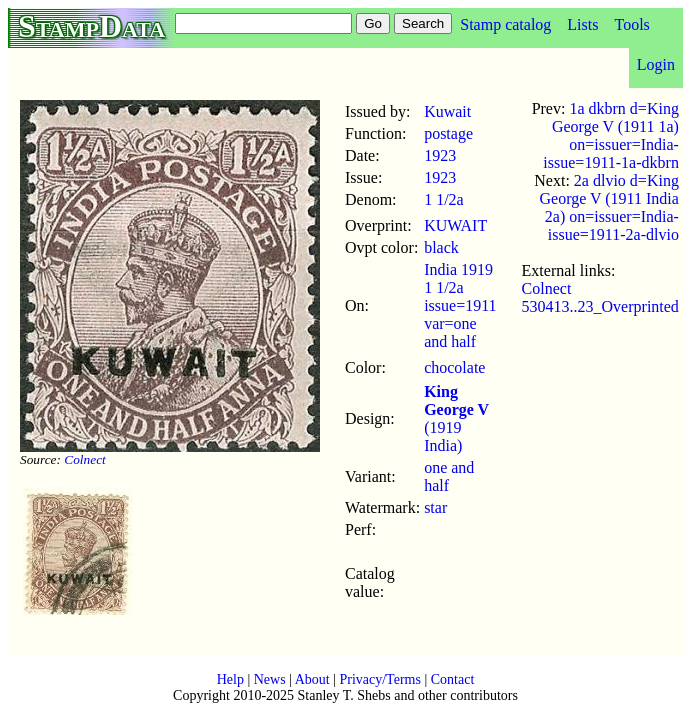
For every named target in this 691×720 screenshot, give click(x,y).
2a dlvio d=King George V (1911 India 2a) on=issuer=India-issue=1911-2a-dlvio (608, 207)
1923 (440, 155)
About (312, 679)
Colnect (84, 459)
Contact (453, 679)
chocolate (454, 367)
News (270, 679)
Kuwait (447, 111)
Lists (582, 24)
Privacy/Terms (379, 679)
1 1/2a (444, 199)
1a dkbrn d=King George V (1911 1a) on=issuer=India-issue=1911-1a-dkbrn (611, 135)
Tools (631, 24)
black (441, 247)
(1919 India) (456, 418)
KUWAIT (455, 225)
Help (230, 679)
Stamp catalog (505, 24)
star (435, 507)
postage (448, 133)
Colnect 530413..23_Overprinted (600, 297)
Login (656, 64)
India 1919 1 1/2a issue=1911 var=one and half (460, 305)
